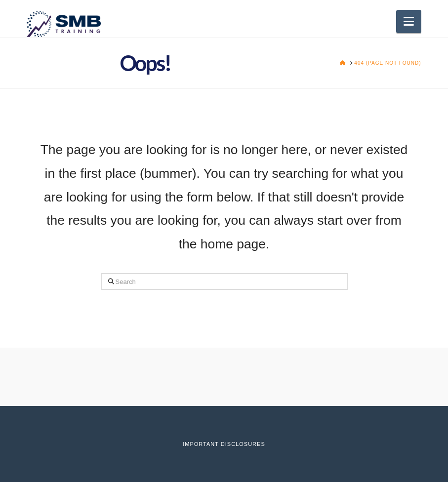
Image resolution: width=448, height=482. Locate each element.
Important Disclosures (224, 444)
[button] (409, 21)
